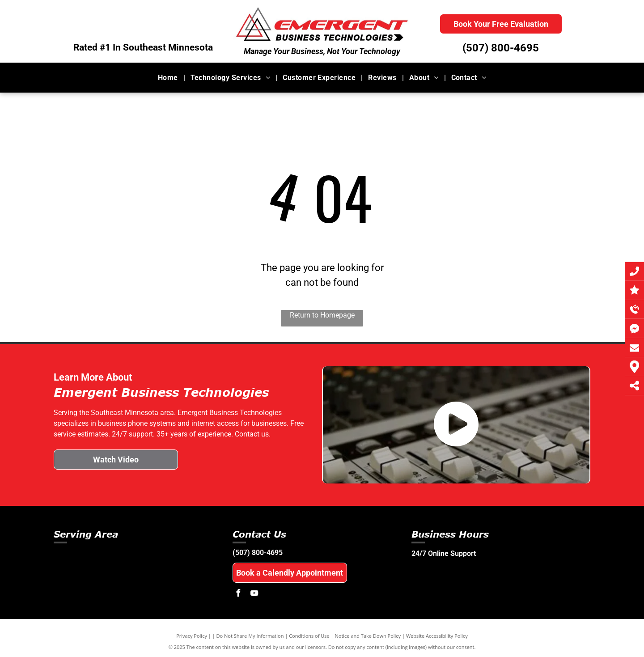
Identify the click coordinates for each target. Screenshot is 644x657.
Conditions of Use (309, 636)
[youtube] (254, 594)
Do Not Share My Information (250, 636)
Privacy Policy (192, 636)
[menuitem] (169, 77)
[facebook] (238, 594)
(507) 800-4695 (501, 48)
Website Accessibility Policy (437, 636)
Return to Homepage (322, 315)
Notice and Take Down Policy (368, 636)
